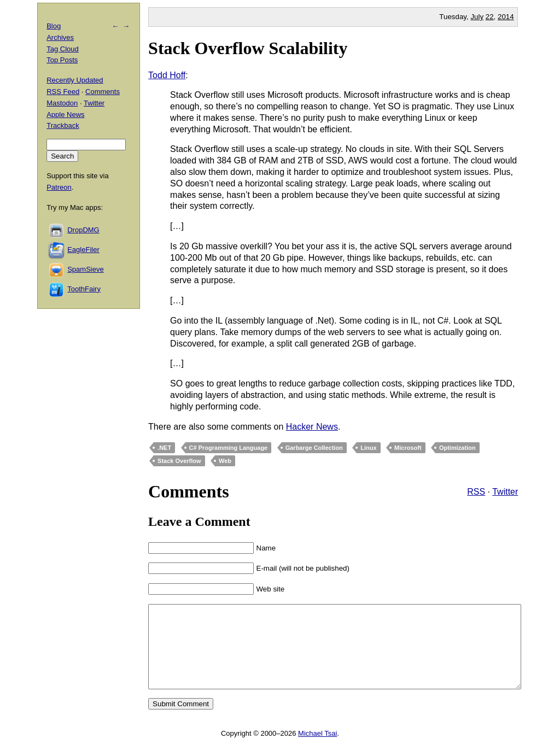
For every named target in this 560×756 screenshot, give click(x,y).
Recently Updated (75, 80)
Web (225, 461)
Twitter (505, 492)
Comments (103, 92)
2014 (506, 17)
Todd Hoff (167, 75)
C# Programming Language (229, 448)
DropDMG (83, 230)
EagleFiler (83, 250)
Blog (54, 26)
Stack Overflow (179, 461)
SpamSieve (85, 269)
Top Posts (62, 60)
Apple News (65, 115)
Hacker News (312, 427)
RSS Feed (63, 92)
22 (490, 17)
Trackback (63, 125)
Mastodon (62, 103)
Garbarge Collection (314, 448)
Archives (60, 37)
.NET (164, 448)
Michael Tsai (317, 750)
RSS (476, 492)
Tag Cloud (63, 49)
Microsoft (408, 448)
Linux (368, 448)
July (477, 17)
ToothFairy (84, 289)
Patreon (59, 187)
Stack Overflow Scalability (248, 48)
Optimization (457, 448)
